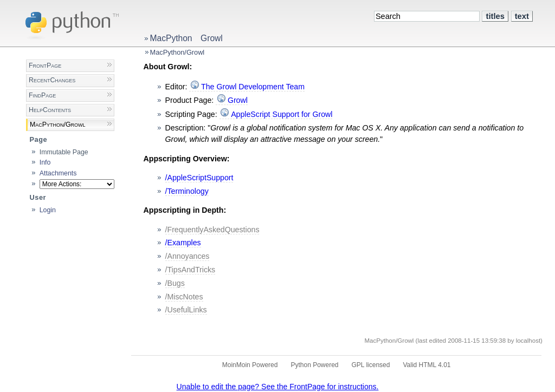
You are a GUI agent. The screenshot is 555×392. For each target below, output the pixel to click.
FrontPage (45, 66)
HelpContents (50, 110)
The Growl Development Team (253, 87)
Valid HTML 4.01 (427, 365)
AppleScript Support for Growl (282, 114)
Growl (212, 38)
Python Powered (314, 365)
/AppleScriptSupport (199, 178)
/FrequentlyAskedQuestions (212, 230)
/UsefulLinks (186, 310)
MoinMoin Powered (250, 365)
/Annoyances (188, 256)
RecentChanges (52, 80)
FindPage (42, 95)
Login (48, 210)
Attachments (58, 173)
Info (45, 162)
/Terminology (187, 191)
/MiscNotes (184, 297)
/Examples (183, 243)
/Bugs (175, 283)
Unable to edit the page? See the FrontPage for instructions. (278, 387)
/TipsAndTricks (191, 270)
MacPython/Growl (178, 52)
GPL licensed (371, 365)
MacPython (171, 38)
